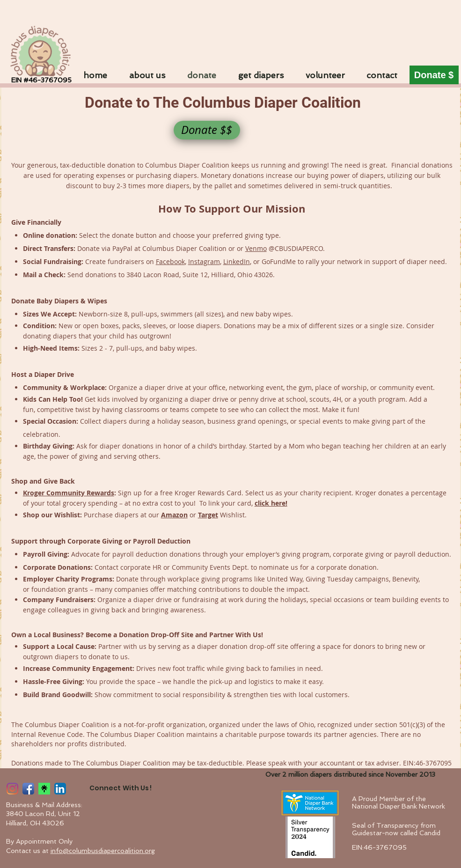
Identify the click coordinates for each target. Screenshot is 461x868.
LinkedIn (237, 261)
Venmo (256, 248)
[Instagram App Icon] (12, 789)
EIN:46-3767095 (379, 847)
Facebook (170, 261)
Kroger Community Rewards (69, 493)
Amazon (174, 515)
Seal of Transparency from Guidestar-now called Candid (396, 829)
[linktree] (44, 789)
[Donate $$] (207, 130)
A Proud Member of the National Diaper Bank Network (399, 802)
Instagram (204, 261)
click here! (271, 503)
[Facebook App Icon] (28, 789)
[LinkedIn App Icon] (60, 789)
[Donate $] (434, 75)
